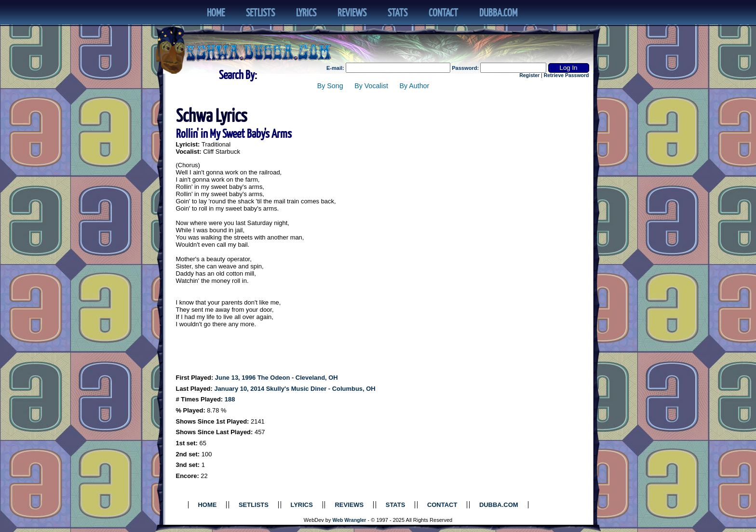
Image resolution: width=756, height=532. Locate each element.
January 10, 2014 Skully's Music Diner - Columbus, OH (295, 389)
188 (230, 399)
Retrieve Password (567, 75)
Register (529, 75)
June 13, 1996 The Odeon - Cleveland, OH (277, 378)
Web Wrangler (350, 520)
